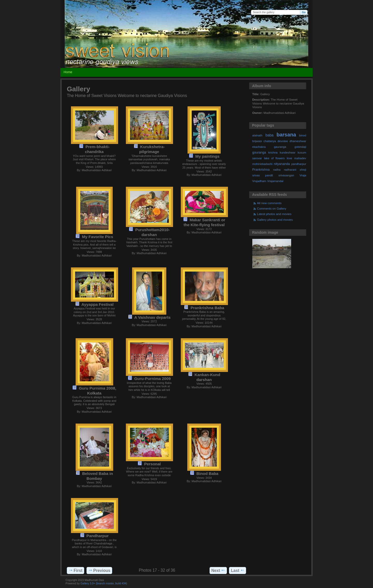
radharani (290, 170)
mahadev (300, 158)
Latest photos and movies (274, 214)
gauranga (280, 147)
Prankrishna (261, 170)
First (76, 570)
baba (270, 135)
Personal (152, 464)
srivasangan (286, 175)
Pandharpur (98, 536)
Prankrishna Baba (207, 308)
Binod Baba (207, 473)
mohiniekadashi (262, 164)
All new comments (269, 203)
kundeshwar (288, 153)
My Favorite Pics (97, 237)
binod (303, 135)
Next (218, 570)
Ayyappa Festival (97, 304)
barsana (286, 135)
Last (238, 570)
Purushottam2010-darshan (152, 232)
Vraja (303, 175)
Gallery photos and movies (275, 220)
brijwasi (257, 141)
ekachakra (259, 147)
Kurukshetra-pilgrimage (152, 149)
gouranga (259, 153)
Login (304, 4)
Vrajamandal (275, 181)
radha (277, 170)
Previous (99, 570)
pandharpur (299, 164)
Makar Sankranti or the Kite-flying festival (205, 222)
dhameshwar (298, 141)
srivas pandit (263, 175)
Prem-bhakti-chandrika (97, 149)
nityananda (282, 164)
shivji (303, 170)
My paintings (207, 156)
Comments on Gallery (272, 208)
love (289, 158)
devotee (283, 141)
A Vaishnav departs (152, 317)
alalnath (257, 135)
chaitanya (270, 141)
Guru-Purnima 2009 (152, 379)
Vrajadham (259, 181)
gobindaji (300, 147)
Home (68, 72)
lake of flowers (274, 158)
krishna (273, 153)
